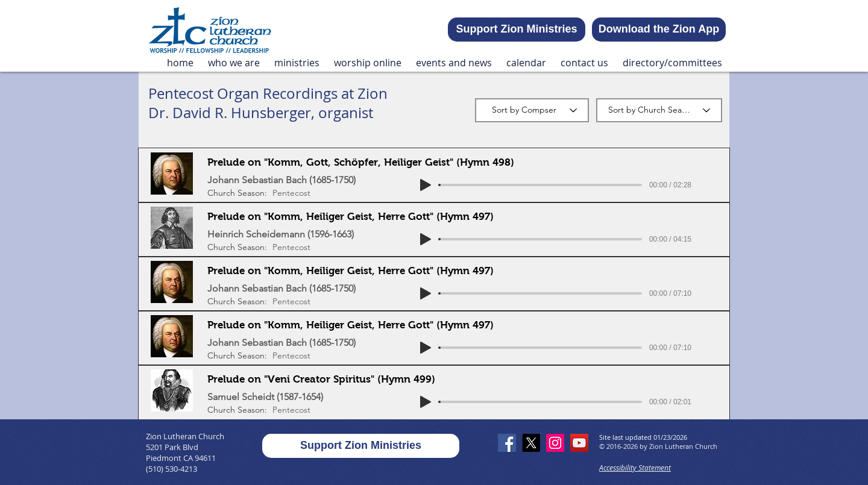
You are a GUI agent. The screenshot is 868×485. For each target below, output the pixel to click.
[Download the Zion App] (659, 30)
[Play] (426, 185)
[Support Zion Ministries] (517, 30)
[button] (234, 63)
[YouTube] (579, 443)
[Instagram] (555, 443)
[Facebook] (507, 443)
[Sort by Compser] (532, 110)
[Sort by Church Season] (659, 110)
